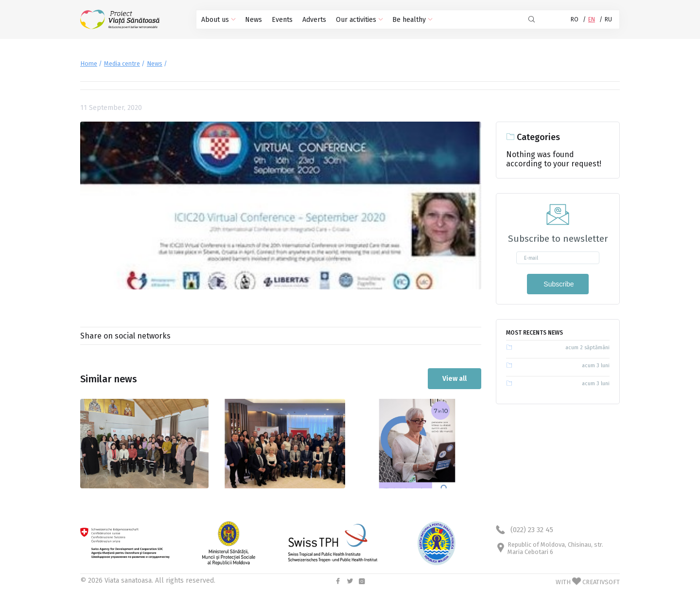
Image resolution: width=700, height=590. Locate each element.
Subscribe (558, 284)
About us (218, 20)
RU (608, 19)
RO (575, 19)
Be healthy (412, 20)
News (254, 20)
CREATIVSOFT (601, 582)
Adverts (314, 20)
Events (282, 20)
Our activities (359, 20)
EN (592, 19)
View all (455, 379)
